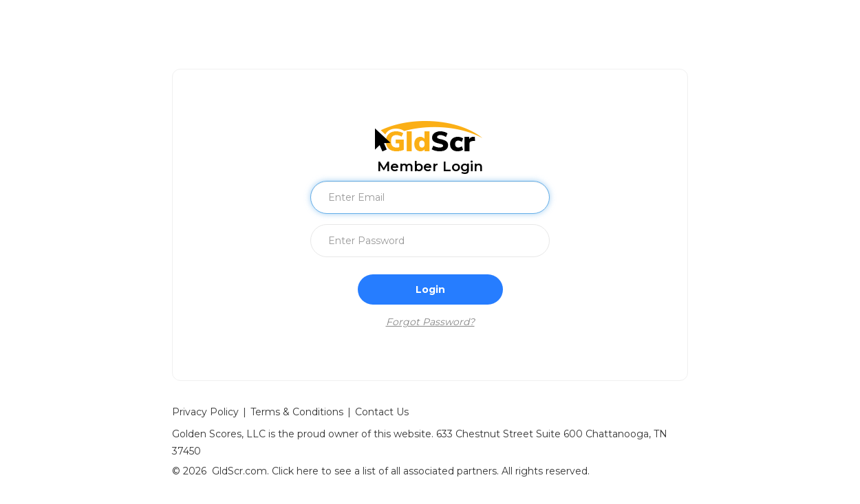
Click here (295, 471)
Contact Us (382, 412)
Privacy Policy (205, 412)
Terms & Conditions (297, 412)
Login (430, 289)
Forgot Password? (430, 322)
